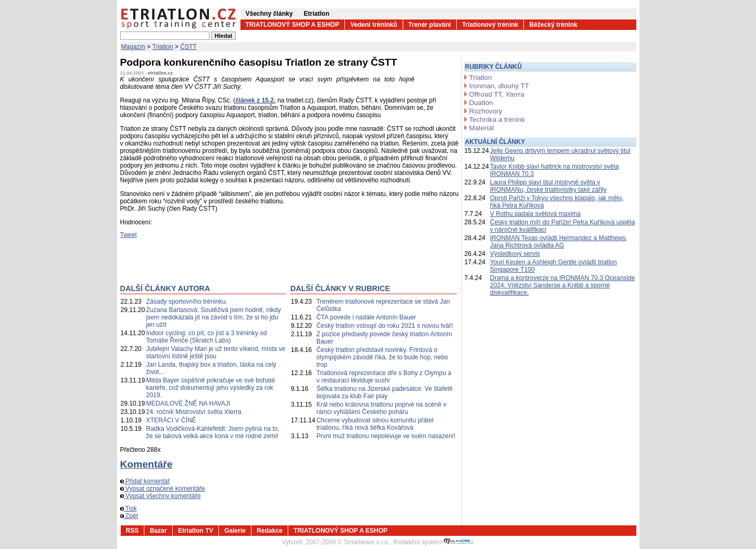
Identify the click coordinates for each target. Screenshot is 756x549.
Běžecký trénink (553, 25)
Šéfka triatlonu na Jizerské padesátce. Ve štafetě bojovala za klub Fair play (385, 392)
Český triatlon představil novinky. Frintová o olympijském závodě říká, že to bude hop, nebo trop (382, 357)
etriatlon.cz (161, 73)
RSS (133, 531)
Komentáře (146, 464)
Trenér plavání (430, 25)
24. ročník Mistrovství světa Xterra (193, 412)
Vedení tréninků (374, 25)
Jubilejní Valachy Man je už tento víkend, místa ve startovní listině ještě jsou (216, 353)
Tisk (129, 509)
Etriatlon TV (196, 531)
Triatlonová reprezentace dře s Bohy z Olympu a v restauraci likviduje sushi (384, 377)
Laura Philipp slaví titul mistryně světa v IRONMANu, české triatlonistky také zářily (548, 186)
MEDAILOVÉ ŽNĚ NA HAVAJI (188, 403)
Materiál (482, 128)
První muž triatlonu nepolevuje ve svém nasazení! (386, 436)
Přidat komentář (145, 481)
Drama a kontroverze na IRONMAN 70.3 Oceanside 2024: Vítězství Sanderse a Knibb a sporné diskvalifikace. (562, 285)
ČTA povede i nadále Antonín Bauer (366, 317)
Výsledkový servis (515, 254)
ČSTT (188, 47)
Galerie (235, 531)
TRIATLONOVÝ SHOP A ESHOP (293, 25)
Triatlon (163, 47)
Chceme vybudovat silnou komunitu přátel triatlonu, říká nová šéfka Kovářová (375, 424)
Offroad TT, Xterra (497, 94)
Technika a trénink (497, 120)
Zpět (129, 516)
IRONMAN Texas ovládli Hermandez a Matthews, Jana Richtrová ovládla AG (559, 242)
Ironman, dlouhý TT (499, 86)
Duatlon (481, 103)
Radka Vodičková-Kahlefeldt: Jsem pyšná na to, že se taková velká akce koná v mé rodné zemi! (213, 432)
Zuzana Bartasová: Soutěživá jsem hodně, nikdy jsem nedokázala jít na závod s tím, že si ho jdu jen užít (213, 317)
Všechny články (269, 14)
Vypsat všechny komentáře (161, 496)
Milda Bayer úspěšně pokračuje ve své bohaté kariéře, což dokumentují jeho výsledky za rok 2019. (210, 388)
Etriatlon (317, 14)
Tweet (129, 235)
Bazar (158, 531)
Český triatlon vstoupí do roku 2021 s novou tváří (385, 326)
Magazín (133, 47)
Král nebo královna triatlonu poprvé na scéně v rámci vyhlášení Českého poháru (381, 408)
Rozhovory (486, 111)
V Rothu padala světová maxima (535, 214)
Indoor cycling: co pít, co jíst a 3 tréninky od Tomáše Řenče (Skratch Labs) (206, 337)
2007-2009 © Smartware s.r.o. (348, 542)
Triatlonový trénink (490, 25)
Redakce (270, 531)
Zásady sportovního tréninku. (187, 302)
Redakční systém (434, 542)
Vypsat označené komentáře (163, 489)
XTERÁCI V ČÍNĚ (171, 420)
